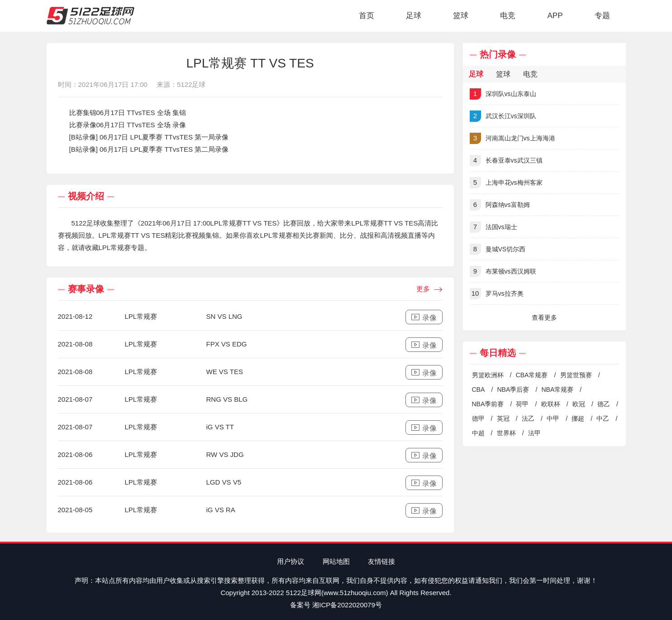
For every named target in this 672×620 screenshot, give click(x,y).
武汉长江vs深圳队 (503, 116)
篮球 (461, 16)
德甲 (478, 418)
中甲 (553, 418)
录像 (424, 317)
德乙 (604, 404)
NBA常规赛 (557, 389)
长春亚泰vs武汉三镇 (506, 161)
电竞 (508, 16)
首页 (367, 16)
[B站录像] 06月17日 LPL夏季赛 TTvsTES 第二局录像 (149, 149)
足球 (414, 16)
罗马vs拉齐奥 (497, 294)
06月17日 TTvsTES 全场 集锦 (141, 113)
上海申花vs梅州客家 (506, 183)
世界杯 (506, 433)
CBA (479, 389)
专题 (602, 16)
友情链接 (381, 561)
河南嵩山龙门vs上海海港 (512, 138)
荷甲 (522, 404)
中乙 (603, 418)
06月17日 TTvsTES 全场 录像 (141, 125)
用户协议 (291, 561)
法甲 (534, 433)
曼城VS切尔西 (498, 249)
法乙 (528, 418)
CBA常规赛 (532, 375)
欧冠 (579, 404)
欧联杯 (551, 404)
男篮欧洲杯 (488, 375)
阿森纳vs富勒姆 (500, 205)
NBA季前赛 (488, 404)
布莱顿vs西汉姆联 (503, 272)
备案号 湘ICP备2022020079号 (336, 605)
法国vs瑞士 (493, 227)
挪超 (578, 418)
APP (555, 16)
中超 (478, 433)
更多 (429, 289)
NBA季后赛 (513, 389)
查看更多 (544, 317)
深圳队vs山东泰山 (503, 94)
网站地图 (336, 561)
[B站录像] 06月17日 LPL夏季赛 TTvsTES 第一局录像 (149, 137)
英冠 (503, 418)
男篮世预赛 (576, 375)
